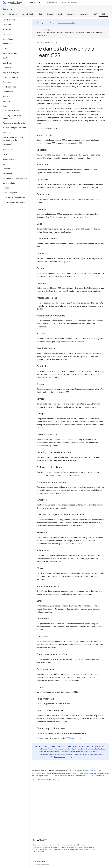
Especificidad (43, 194)
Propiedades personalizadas (51, 316)
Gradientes (42, 533)
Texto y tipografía (45, 699)
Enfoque (41, 414)
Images (50, 14)
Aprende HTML (92, 118)
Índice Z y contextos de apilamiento (54, 452)
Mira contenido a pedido (66, 23)
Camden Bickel (80, 749)
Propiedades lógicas (47, 298)
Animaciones (43, 550)
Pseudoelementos (46, 348)
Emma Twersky (69, 749)
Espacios (41, 334)
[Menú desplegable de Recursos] (40, 3)
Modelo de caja (44, 135)
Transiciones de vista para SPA (52, 654)
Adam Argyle (58, 749)
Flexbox (40, 268)
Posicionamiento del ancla (50, 467)
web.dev (39, 42)
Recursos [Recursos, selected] (34, 3)
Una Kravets (49, 749)
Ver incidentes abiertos (41, 865)
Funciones (42, 500)
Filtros (40, 568)
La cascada (42, 180)
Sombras (41, 399)
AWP (95, 14)
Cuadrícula (42, 283)
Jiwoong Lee (44, 752)
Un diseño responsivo (66, 14)
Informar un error (39, 861)
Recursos (7, 9)
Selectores (42, 150)
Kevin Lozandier (92, 749)
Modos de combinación (48, 586)
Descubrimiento (51, 3)
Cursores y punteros (47, 435)
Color (39, 224)
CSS (55, 42)
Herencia (41, 209)
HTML (40, 14)
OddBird (64, 754)
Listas (39, 601)
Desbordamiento (45, 669)
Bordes (40, 384)
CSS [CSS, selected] (104, 14)
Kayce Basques (55, 754)
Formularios (84, 14)
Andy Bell (95, 746)
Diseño (40, 254)
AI (3, 14)
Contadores (43, 619)
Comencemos (76, 738)
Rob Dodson (102, 749)
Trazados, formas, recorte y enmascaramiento (60, 515)
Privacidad (13, 14)
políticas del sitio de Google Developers (53, 776)
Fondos (40, 687)
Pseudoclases (43, 366)
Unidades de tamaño (47, 239)
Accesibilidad (28, 14)
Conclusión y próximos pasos (51, 728)
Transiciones (43, 637)
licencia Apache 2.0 (81, 773)
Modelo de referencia (70, 3)
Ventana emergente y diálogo (51, 482)
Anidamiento (43, 165)
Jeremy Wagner (59, 757)
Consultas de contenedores (51, 711)
